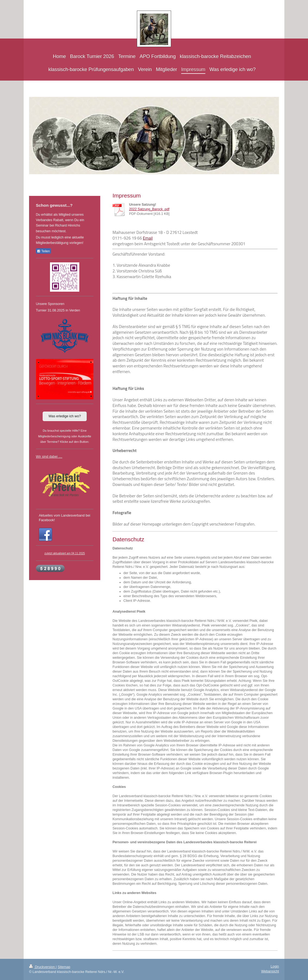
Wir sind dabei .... (49, 457)
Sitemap (64, 967)
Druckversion (42, 967)
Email (148, 238)
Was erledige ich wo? (65, 416)
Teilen (43, 251)
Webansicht (270, 971)
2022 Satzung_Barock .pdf (149, 209)
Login (275, 966)
